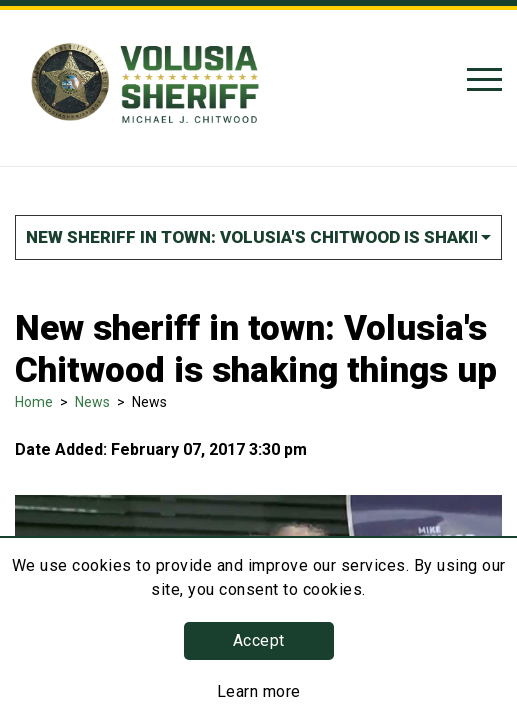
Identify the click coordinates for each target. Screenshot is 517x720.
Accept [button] (259, 640)
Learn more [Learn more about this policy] (259, 691)
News (92, 402)
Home (34, 402)
